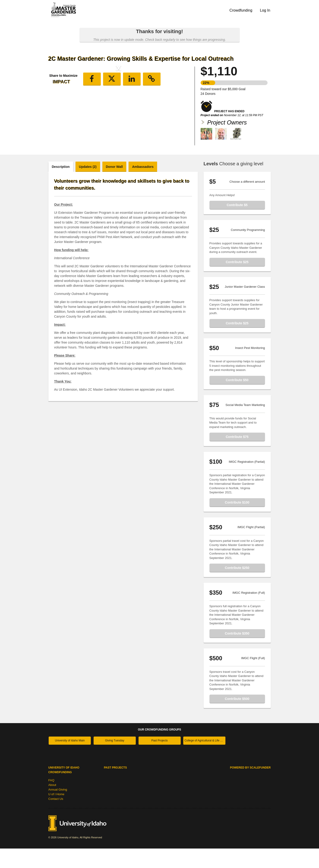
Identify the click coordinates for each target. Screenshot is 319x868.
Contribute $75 (237, 456)
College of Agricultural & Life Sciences (205, 760)
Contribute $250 (237, 587)
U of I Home (56, 814)
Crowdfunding (241, 10)
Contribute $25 (237, 281)
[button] (59, 106)
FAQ (51, 800)
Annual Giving (58, 809)
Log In (265, 10)
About (52, 804)
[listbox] (119, 106)
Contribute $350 (237, 653)
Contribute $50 (237, 399)
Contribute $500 (237, 718)
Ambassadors (143, 186)
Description (61, 186)
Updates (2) (88, 186)
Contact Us (56, 818)
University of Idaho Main (70, 760)
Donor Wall (114, 186)
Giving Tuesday (115, 760)
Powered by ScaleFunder (250, 787)
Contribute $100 (237, 522)
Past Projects (159, 760)
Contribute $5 (237, 224)
